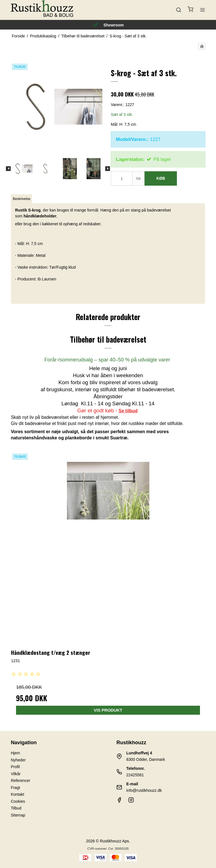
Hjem (15, 753)
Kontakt (17, 794)
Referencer (20, 781)
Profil (15, 767)
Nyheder (18, 760)
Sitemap (18, 815)
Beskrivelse (22, 199)
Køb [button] (161, 178)
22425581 (135, 775)
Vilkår (16, 774)
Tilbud (16, 808)
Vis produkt (108, 710)
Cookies (18, 801)
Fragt (15, 788)
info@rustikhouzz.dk (144, 790)
